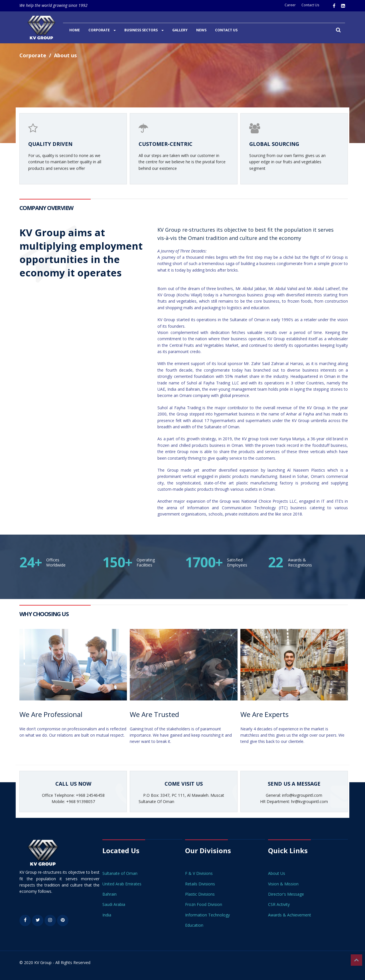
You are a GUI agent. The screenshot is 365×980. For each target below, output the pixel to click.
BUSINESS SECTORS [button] (144, 30)
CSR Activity (279, 904)
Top (356, 960)
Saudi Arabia (114, 904)
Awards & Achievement (290, 915)
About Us (277, 873)
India (107, 915)
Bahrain (109, 894)
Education (194, 925)
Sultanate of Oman (120, 873)
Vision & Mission (283, 884)
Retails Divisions (200, 884)
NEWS (201, 30)
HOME (75, 30)
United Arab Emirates (122, 884)
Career (290, 5)
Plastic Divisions (200, 894)
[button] (338, 30)
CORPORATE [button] (102, 30)
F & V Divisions (199, 873)
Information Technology (207, 915)
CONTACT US (226, 30)
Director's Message (286, 894)
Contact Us (310, 5)
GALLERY (180, 30)
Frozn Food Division (204, 904)
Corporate (33, 55)
